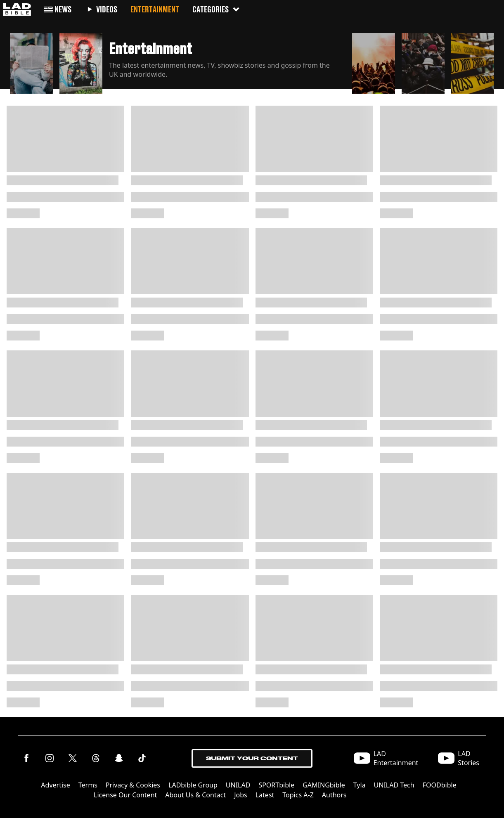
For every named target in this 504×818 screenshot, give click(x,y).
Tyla (360, 785)
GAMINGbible (324, 785)
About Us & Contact (195, 795)
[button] (31, 61)
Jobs (241, 795)
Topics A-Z (298, 795)
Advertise (55, 785)
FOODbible (440, 785)
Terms (88, 785)
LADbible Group (193, 785)
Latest (265, 795)
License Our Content (125, 795)
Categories (216, 9)
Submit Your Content (252, 758)
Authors (334, 795)
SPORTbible (276, 785)
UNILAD (238, 785)
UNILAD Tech (394, 785)
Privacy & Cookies (133, 785)
